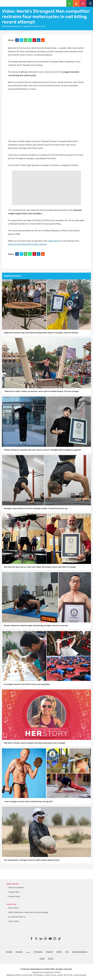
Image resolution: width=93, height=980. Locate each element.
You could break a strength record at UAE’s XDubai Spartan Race (32, 860)
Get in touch (13, 908)
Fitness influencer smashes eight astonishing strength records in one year (36, 626)
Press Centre (14, 921)
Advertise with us (18, 917)
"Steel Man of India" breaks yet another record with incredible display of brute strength (41, 391)
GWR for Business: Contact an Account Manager (28, 912)
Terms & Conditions (16, 888)
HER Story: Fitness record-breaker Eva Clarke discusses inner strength (35, 743)
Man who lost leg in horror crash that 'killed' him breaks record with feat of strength (40, 567)
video (46, 116)
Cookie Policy (14, 892)
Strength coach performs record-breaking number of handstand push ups (36, 508)
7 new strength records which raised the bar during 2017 (28, 802)
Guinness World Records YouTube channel (27, 244)
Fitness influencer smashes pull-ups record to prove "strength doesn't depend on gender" (43, 450)
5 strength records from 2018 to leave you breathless (27, 684)
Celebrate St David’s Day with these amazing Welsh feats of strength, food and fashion (41, 333)
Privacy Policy (14, 897)
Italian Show (54, 241)
